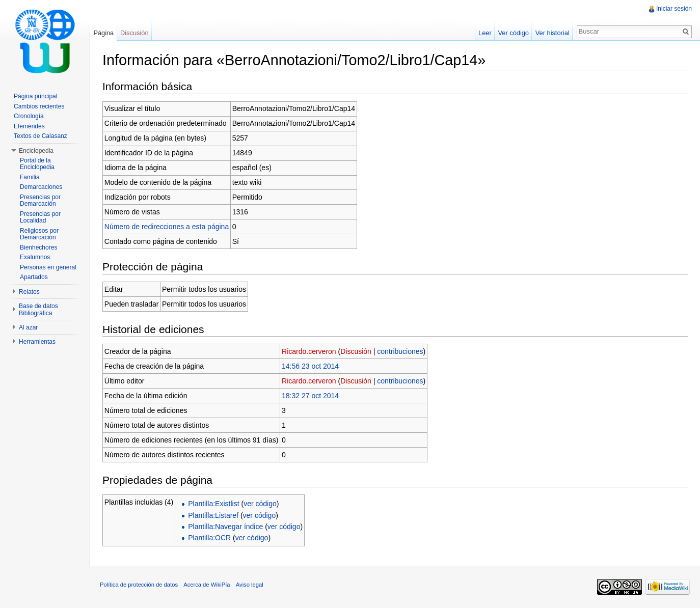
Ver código (513, 33)
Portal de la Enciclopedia (37, 164)
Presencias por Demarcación (40, 201)
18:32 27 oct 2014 (310, 396)
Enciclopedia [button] (36, 151)
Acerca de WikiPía (207, 585)
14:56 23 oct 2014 (310, 366)
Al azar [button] (28, 327)
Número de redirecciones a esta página (167, 227)
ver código (260, 504)
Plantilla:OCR (209, 538)
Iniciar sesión (674, 9)
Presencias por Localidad (40, 217)
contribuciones (400, 351)
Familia (30, 177)
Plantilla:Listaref (213, 515)
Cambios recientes (39, 106)
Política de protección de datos (139, 585)
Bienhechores (38, 247)
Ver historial (553, 33)
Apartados (34, 277)
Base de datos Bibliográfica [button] (38, 310)
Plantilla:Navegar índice (225, 527)
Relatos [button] (29, 292)
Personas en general (48, 267)
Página (103, 33)
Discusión (356, 351)
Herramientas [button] (37, 342)
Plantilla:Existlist (213, 504)
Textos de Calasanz (41, 136)
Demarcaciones (41, 187)
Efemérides (29, 126)
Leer (485, 33)
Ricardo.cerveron (309, 351)
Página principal (35, 96)
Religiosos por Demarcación (39, 234)
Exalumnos (35, 257)
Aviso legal (250, 585)
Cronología (29, 116)
